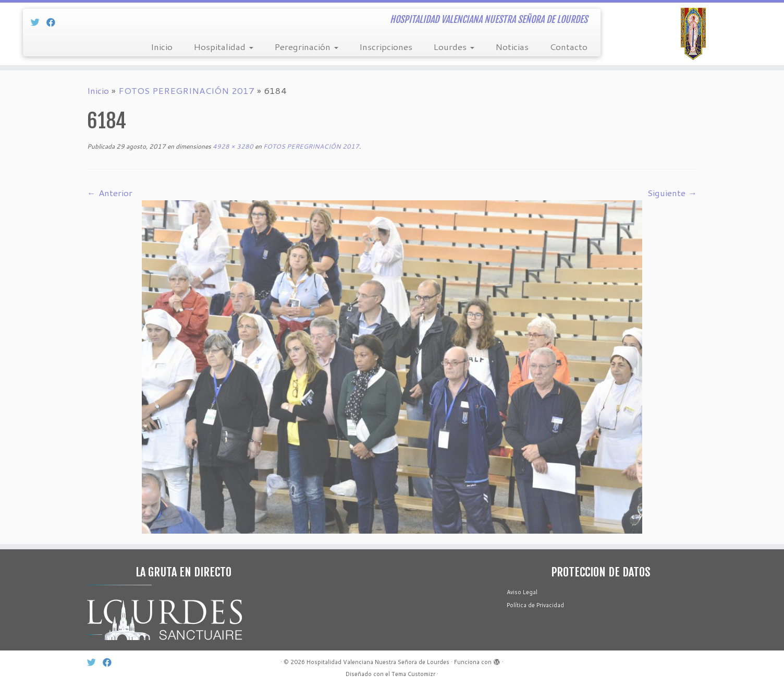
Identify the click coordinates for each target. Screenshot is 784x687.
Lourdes (454, 46)
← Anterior (110, 192)
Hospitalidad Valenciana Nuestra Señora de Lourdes (378, 662)
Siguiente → (672, 192)
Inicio (162, 46)
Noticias (512, 46)
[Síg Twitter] (39, 22)
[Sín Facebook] (54, 22)
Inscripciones (386, 46)
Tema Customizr (413, 674)
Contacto (568, 46)
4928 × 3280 (232, 146)
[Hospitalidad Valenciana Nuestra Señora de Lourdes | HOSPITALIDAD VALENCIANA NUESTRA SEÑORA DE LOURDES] (694, 34)
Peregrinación (306, 46)
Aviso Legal (522, 592)
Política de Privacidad (535, 605)
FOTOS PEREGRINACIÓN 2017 (186, 90)
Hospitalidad (223, 46)
